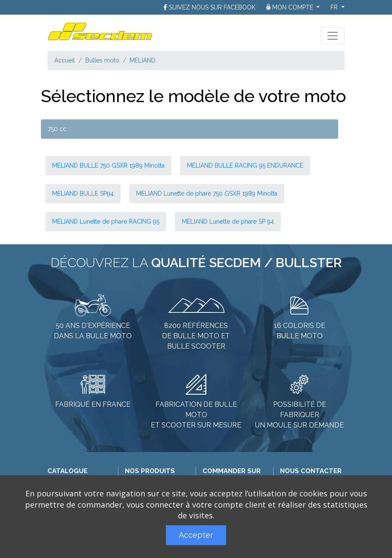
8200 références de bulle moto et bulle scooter (196, 336)
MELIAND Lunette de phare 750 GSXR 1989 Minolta (207, 193)
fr (335, 7)
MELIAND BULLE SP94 (83, 193)
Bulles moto (102, 60)
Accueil (65, 60)
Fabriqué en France (93, 404)
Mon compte (291, 7)
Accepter (196, 535)
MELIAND (143, 60)
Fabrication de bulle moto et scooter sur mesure (196, 415)
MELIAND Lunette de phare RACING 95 (106, 221)
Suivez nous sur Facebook (212, 7)
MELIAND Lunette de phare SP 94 (228, 221)
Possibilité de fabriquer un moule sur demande (299, 415)
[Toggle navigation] (333, 36)
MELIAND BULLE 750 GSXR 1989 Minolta (108, 165)
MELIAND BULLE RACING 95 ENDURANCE (245, 165)
